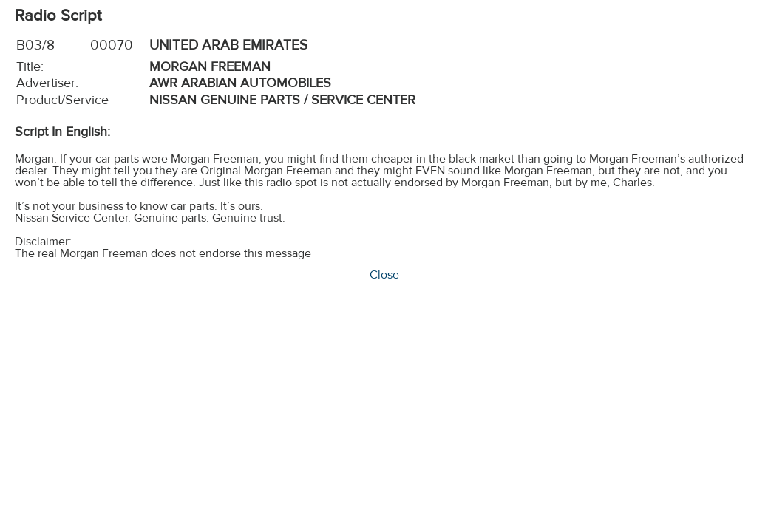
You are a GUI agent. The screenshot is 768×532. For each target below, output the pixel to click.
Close (384, 275)
